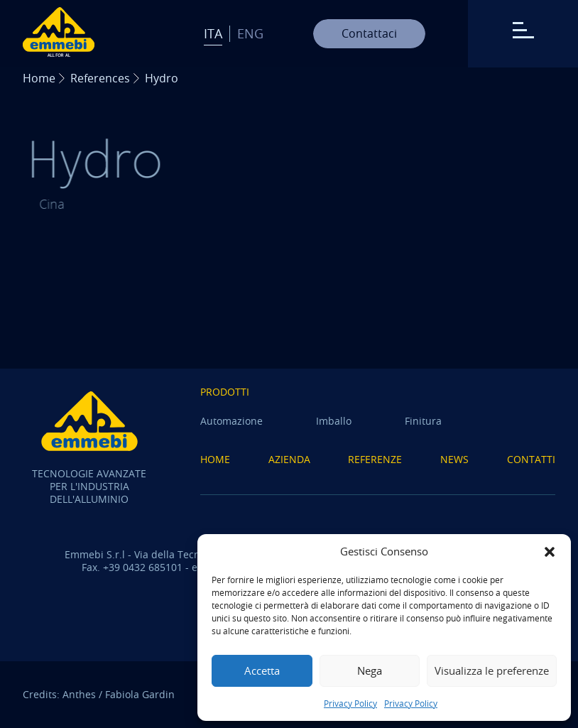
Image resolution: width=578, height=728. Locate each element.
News (454, 459)
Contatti (531, 459)
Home (39, 78)
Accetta (262, 670)
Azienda (289, 459)
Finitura (423, 421)
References (100, 78)
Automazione (231, 421)
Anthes (79, 694)
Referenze (375, 459)
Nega (370, 670)
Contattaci (369, 33)
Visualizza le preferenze (492, 670)
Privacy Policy (350, 703)
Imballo (334, 421)
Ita (213, 33)
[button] (550, 552)
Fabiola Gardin (140, 694)
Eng (250, 33)
